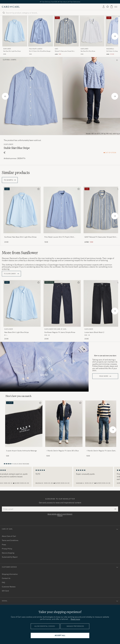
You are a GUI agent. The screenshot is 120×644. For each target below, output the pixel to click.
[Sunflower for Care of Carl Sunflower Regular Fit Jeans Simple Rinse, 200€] (62, 309)
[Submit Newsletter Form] (115, 508)
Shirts (14, 60)
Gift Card (5, 590)
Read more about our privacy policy (60, 514)
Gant (56, 49)
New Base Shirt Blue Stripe (88, 51)
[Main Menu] (116, 7)
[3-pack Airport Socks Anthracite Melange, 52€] (24, 428)
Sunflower (7, 49)
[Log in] (104, 7)
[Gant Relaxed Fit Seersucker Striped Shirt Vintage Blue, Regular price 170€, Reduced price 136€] (66, 35)
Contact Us (6, 578)
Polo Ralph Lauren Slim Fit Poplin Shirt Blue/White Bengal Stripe (59, 237)
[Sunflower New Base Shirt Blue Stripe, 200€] (92, 35)
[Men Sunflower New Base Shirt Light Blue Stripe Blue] (15, 31)
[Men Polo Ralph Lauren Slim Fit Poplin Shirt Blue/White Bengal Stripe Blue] (41, 31)
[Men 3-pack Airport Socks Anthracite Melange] (24, 423)
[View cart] (112, 7)
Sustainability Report (10, 556)
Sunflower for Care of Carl (55, 328)
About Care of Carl (9, 535)
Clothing (6, 60)
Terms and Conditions (10, 540)
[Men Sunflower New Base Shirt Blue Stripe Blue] (92, 31)
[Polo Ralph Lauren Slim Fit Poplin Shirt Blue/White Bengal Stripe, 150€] (41, 35)
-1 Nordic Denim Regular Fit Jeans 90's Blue (62, 450)
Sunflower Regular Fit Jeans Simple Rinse (60, 331)
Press (4, 544)
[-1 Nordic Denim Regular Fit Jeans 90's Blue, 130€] (64, 428)
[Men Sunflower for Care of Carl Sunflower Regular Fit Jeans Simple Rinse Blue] (62, 303)
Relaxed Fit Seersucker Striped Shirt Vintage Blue (65, 51)
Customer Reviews (9, 586)
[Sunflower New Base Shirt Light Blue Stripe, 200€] (15, 35)
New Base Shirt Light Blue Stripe (12, 51)
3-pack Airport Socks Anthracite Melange (21, 450)
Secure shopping (8, 552)
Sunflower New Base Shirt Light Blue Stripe (20, 237)
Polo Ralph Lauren (36, 49)
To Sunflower (11, 273)
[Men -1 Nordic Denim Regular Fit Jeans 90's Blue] (64, 423)
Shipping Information (10, 573)
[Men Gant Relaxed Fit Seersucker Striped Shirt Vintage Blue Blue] (66, 31)
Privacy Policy (7, 548)
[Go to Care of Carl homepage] (11, 7)
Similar (16, 173)
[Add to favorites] (38, 189)
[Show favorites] (108, 7)
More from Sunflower (20, 253)
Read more (104, 375)
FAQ (3, 582)
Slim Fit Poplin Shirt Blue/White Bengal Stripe (40, 51)
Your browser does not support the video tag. (44, 366)
